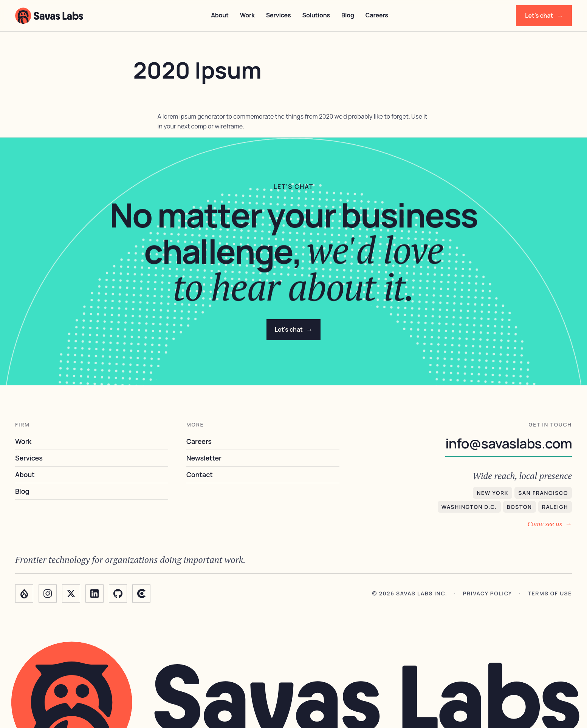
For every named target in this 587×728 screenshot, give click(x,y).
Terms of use (550, 594)
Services (279, 15)
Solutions (316, 15)
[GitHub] (118, 594)
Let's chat (544, 16)
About (220, 15)
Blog (348, 15)
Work (247, 15)
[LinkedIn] (94, 594)
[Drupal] (24, 594)
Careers (377, 15)
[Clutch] (141, 594)
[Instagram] (48, 594)
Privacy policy (488, 594)
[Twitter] (71, 594)
